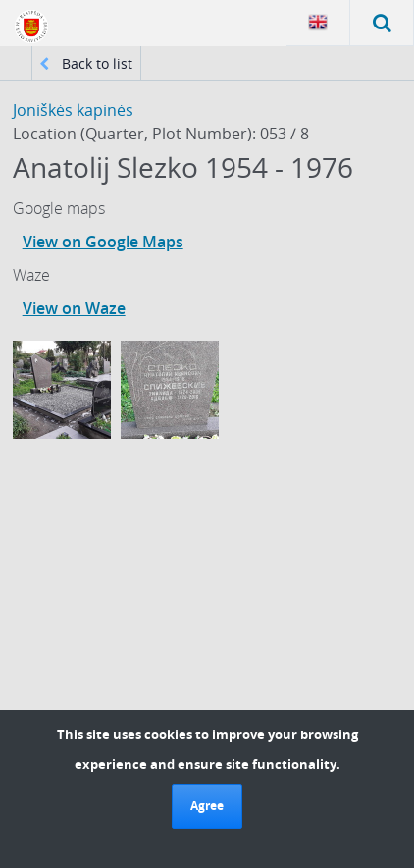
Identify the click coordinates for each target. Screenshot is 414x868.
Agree (207, 806)
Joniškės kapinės (73, 110)
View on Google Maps (103, 242)
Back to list (86, 63)
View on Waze (74, 308)
